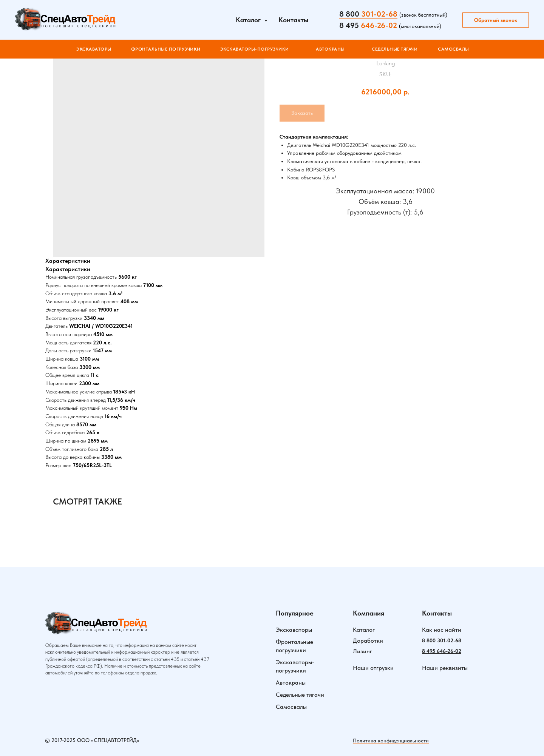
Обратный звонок (496, 20)
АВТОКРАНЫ (330, 49)
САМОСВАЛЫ (454, 49)
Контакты (293, 20)
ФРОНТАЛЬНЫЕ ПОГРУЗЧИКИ (166, 49)
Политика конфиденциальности (391, 741)
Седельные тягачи (300, 695)
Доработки (368, 641)
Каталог (364, 630)
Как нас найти (442, 630)
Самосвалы (291, 707)
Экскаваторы (94, 49)
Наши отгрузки (373, 668)
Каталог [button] (249, 20)
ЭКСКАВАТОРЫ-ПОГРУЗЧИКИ (255, 49)
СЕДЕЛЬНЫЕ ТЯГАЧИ (395, 49)
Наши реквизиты (445, 668)
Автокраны (291, 683)
